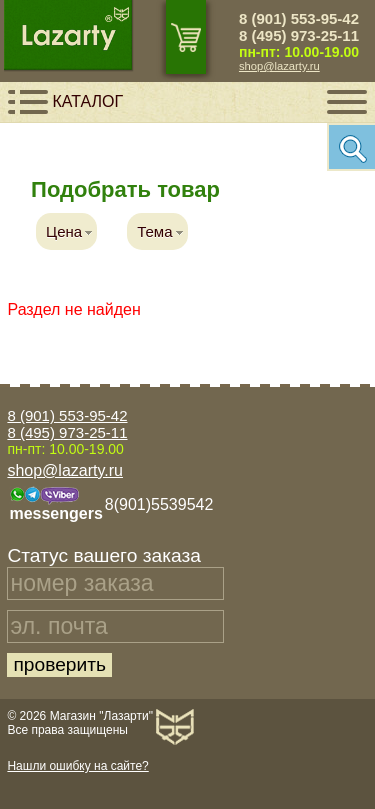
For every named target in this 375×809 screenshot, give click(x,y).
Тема (154, 231)
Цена (64, 231)
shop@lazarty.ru (279, 66)
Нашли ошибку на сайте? (77, 766)
